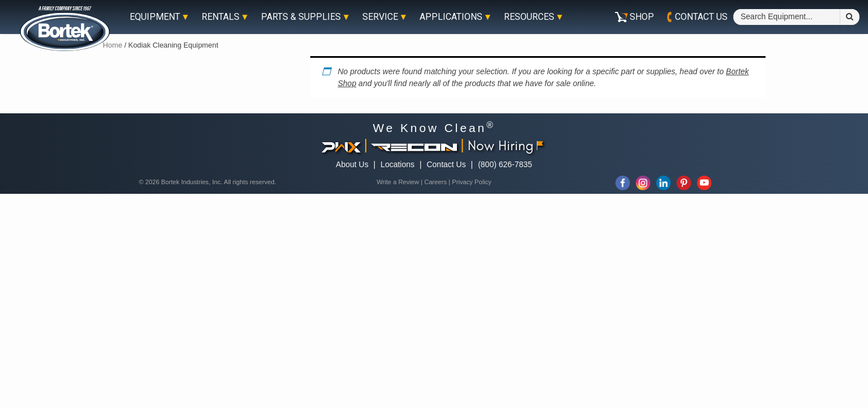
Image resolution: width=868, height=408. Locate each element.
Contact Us (446, 164)
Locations (397, 164)
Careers (435, 182)
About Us (352, 164)
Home (113, 45)
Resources (529, 17)
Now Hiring (506, 145)
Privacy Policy (472, 182)
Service (380, 17)
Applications (451, 17)
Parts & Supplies (301, 17)
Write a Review (398, 182)
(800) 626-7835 (505, 164)
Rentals (221, 17)
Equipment (155, 17)
